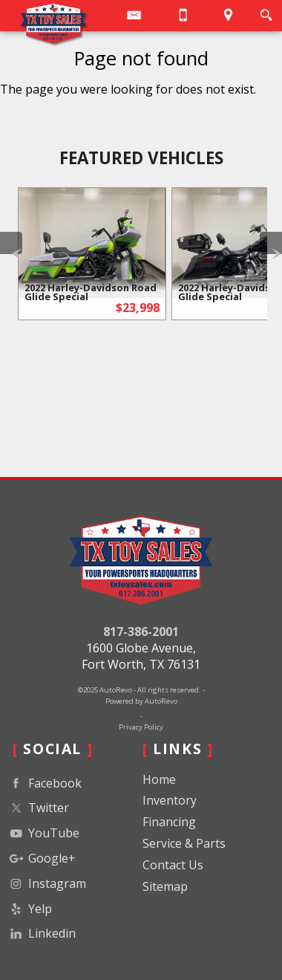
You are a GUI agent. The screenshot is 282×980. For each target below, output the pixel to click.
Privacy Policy (141, 727)
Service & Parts (184, 843)
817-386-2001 (141, 632)
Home (159, 779)
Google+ (41, 859)
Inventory (170, 800)
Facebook (44, 783)
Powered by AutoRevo (141, 701)
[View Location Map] (229, 16)
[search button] (266, 15)
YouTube (43, 833)
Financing (169, 822)
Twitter (38, 808)
